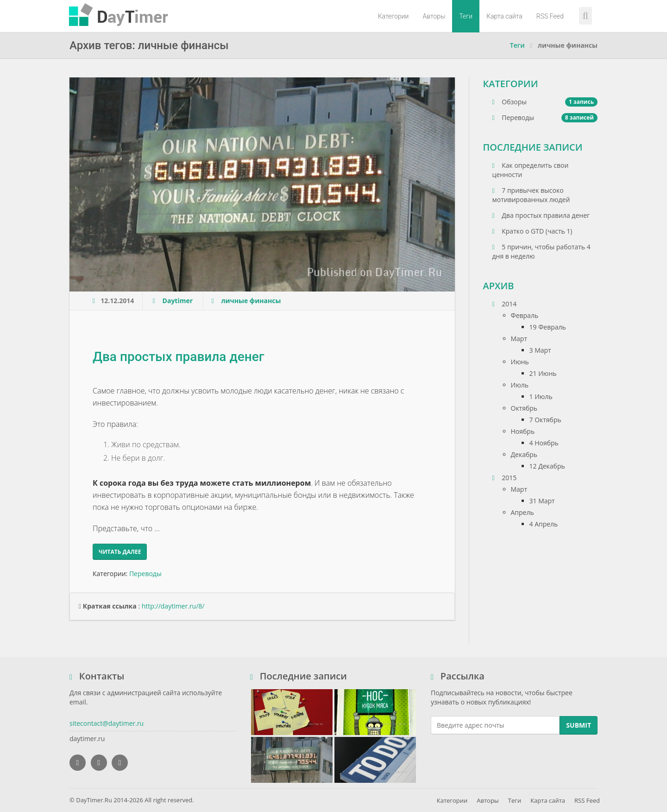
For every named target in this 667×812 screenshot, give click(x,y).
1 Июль (541, 396)
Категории (393, 16)
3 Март (540, 350)
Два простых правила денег (178, 357)
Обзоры (545, 102)
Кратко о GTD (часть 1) (532, 231)
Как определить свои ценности (531, 170)
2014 (505, 304)
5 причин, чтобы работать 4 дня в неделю (541, 251)
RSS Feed (550, 16)
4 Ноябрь (544, 443)
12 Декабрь (547, 466)
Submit (579, 725)
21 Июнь (543, 373)
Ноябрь (523, 431)
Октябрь (524, 408)
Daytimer (179, 301)
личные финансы (251, 301)
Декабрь (524, 454)
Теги (466, 16)
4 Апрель (544, 524)
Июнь (520, 362)
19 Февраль (548, 327)
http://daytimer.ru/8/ (173, 606)
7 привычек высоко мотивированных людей (531, 195)
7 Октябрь (545, 420)
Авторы (434, 16)
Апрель (522, 512)
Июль (520, 385)
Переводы (145, 574)
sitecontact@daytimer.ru (107, 723)
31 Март (542, 501)
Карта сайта (504, 16)
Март (519, 339)
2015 (505, 478)
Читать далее (120, 552)
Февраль (525, 315)
